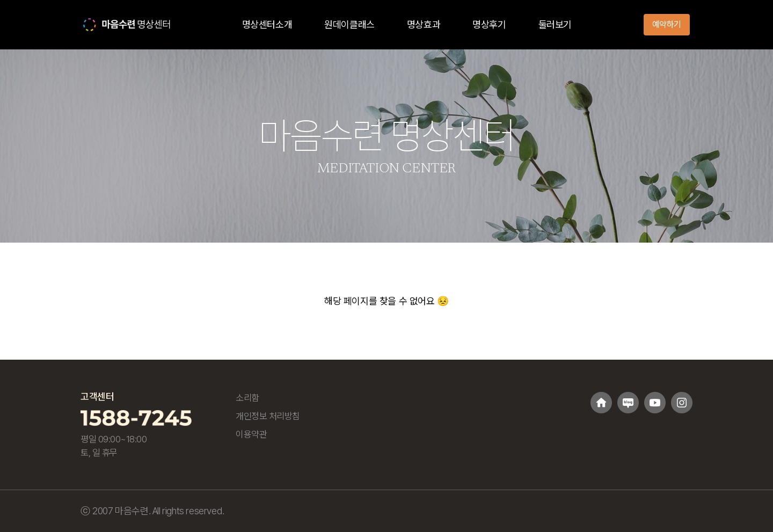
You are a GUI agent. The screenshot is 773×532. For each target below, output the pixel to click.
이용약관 (251, 434)
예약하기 (667, 24)
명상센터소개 (267, 25)
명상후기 (489, 25)
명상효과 (424, 25)
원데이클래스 (349, 25)
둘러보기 (555, 25)
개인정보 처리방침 (268, 416)
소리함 (247, 398)
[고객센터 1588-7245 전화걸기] (136, 417)
